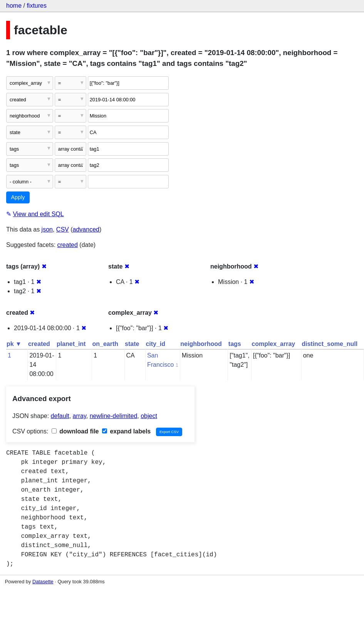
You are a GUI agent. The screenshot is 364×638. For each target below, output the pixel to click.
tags (235, 344)
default (60, 416)
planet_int (71, 344)
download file (75, 431)
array (80, 416)
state (132, 344)
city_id (155, 344)
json (47, 229)
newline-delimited (114, 416)
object (149, 416)
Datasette (43, 582)
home (14, 6)
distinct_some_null (330, 344)
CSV (63, 229)
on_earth (105, 344)
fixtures (37, 6)
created (68, 245)
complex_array (273, 344)
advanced (86, 229)
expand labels (126, 431)
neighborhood (201, 344)
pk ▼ (14, 344)
